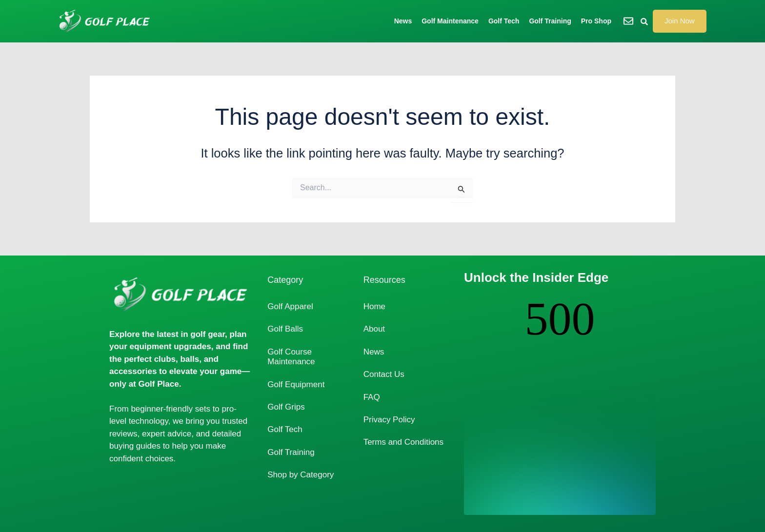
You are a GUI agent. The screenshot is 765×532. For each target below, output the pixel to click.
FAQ (372, 397)
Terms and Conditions (403, 442)
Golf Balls (285, 329)
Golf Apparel (290, 306)
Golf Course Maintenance (291, 357)
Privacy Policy (389, 420)
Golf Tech (504, 21)
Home (374, 306)
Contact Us (384, 374)
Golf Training (550, 21)
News (403, 21)
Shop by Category (301, 475)
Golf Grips (286, 407)
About (374, 329)
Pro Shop (596, 21)
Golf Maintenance (450, 21)
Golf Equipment (296, 384)
